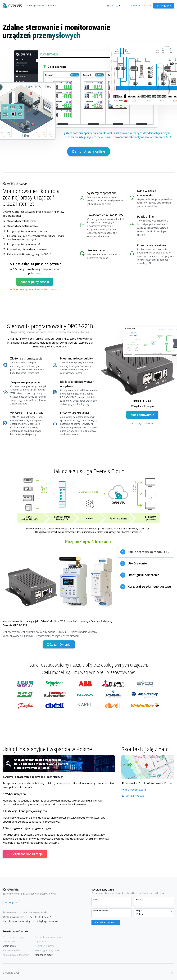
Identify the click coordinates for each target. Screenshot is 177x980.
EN (110, 6)
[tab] (146, 552)
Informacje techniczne (142, 423)
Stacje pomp (9, 946)
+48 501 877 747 (133, 796)
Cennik (52, 6)
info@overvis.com (134, 790)
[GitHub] (172, 973)
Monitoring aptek (44, 955)
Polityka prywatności (47, 921)
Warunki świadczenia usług (16, 921)
